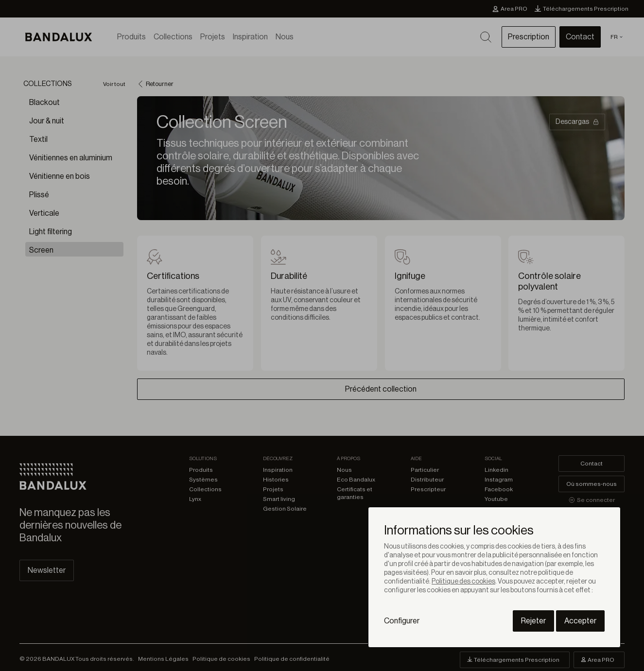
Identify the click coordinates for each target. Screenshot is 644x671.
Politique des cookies (463, 582)
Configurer (402, 621)
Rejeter (533, 621)
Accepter (580, 621)
